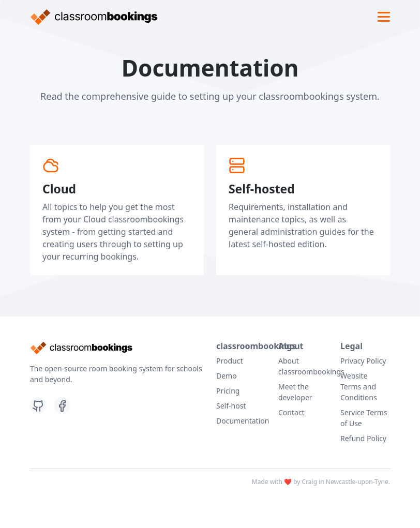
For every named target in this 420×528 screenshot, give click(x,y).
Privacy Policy (363, 361)
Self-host (231, 406)
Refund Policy (363, 438)
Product (229, 361)
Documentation (243, 421)
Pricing (228, 391)
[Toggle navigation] (384, 17)
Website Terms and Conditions (359, 387)
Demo (227, 376)
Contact (291, 412)
